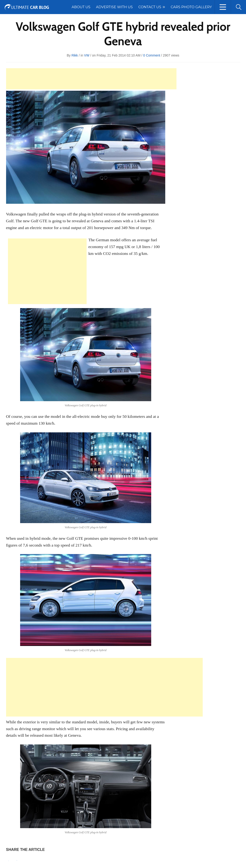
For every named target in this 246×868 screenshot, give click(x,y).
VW (87, 55)
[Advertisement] (91, 79)
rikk (75, 55)
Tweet (17, 860)
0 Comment (152, 55)
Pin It (9, 861)
